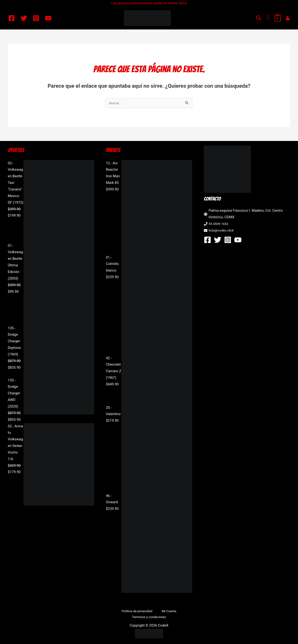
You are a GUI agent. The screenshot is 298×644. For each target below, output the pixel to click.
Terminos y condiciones (177, 612)
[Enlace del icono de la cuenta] (288, 18)
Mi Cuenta (147, 612)
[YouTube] (48, 18)
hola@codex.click (222, 231)
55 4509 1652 (219, 224)
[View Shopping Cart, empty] (278, 18)
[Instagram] (36, 18)
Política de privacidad (119, 612)
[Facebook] (12, 18)
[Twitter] (24, 18)
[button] (259, 18)
